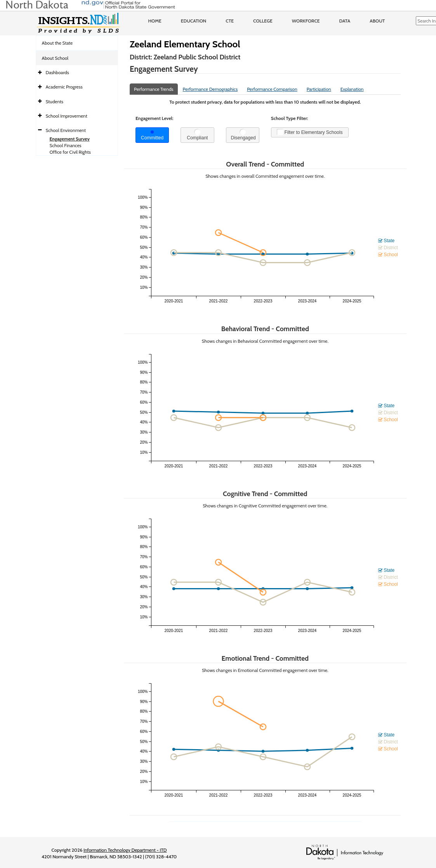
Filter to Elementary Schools (310, 132)
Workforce (306, 21)
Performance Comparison (272, 89)
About (377, 21)
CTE (230, 21)
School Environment (66, 130)
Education (194, 21)
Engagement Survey (70, 139)
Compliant (197, 135)
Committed (152, 135)
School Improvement (67, 116)
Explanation (352, 89)
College (263, 21)
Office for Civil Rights (70, 152)
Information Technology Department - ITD (125, 850)
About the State (57, 43)
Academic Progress (64, 87)
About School (55, 58)
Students (55, 102)
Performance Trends (154, 89)
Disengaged (243, 135)
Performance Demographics (210, 89)
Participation (319, 89)
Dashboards (57, 72)
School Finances (66, 145)
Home (155, 21)
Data (345, 21)
